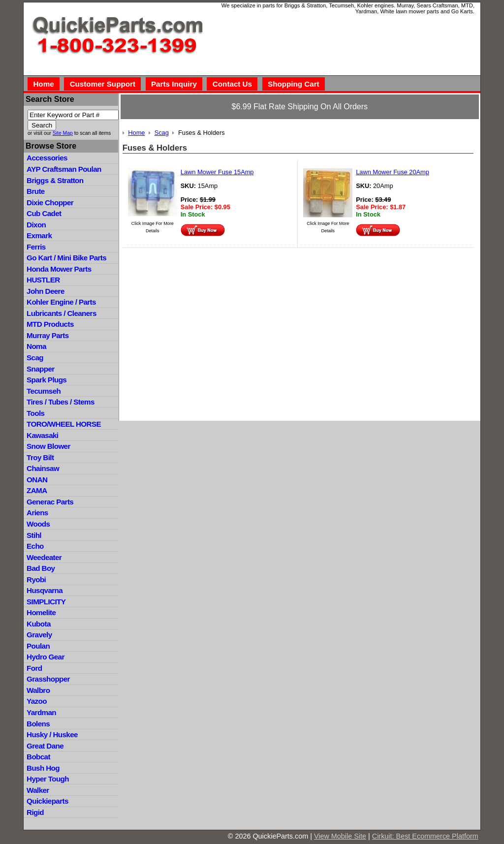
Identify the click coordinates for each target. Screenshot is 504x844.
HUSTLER (43, 280)
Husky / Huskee (52, 735)
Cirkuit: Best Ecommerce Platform (425, 836)
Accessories (47, 158)
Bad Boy (41, 568)
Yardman (41, 712)
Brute (36, 191)
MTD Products (50, 324)
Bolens (38, 724)
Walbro (38, 690)
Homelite (41, 612)
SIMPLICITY (46, 602)
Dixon (36, 225)
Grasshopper (48, 679)
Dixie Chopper (50, 203)
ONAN (37, 480)
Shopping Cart (294, 84)
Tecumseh (44, 391)
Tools (35, 413)
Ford (34, 668)
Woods (38, 524)
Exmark (39, 235)
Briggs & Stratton (55, 180)
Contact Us (232, 84)
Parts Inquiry (174, 84)
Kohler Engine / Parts (61, 302)
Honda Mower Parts (59, 269)
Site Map (63, 133)
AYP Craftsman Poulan (64, 169)
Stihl (34, 535)
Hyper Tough (48, 779)
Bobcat (38, 757)
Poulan (38, 646)
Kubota (39, 624)
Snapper (41, 369)
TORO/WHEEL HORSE (64, 424)
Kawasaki (42, 435)
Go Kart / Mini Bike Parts (66, 258)
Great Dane (45, 746)
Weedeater (44, 557)
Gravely (39, 635)
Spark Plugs (47, 380)
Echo (35, 546)
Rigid (35, 812)
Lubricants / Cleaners (62, 313)
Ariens (37, 513)
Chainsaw (43, 468)
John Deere (46, 291)
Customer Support (103, 84)
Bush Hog (43, 768)
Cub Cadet (44, 213)
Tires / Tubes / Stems (61, 402)
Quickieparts (47, 801)
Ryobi (36, 579)
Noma (36, 346)
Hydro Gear (46, 657)
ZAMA (37, 490)
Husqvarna (45, 590)
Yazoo (37, 701)
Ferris (36, 247)
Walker (38, 790)
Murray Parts (48, 335)
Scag (35, 358)
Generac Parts (50, 502)
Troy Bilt (40, 457)
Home (43, 84)
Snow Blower (48, 446)
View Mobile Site (340, 836)
